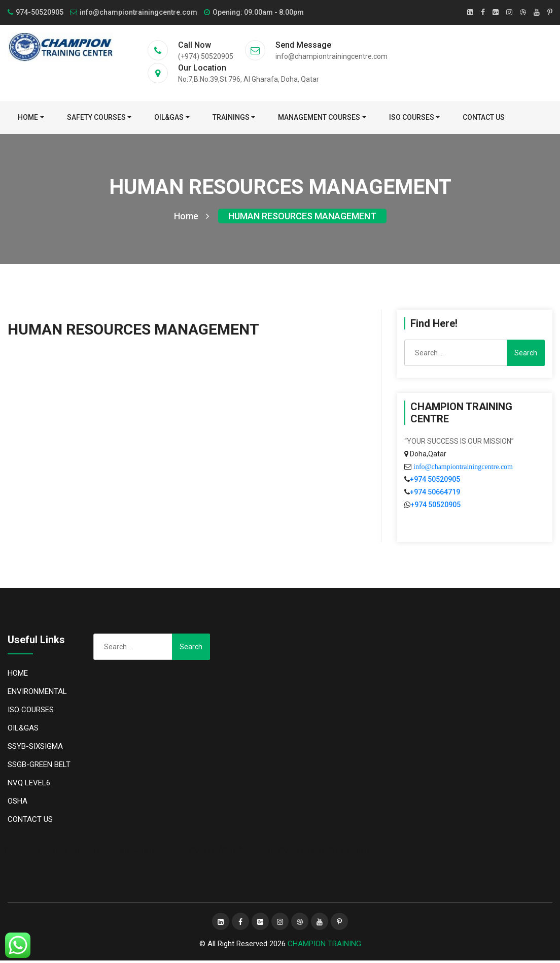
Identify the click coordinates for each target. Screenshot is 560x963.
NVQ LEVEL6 (29, 785)
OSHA (17, 804)
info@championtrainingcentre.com (462, 469)
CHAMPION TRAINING (324, 946)
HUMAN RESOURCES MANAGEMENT (302, 219)
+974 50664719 (435, 494)
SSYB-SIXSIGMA (35, 749)
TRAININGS (231, 117)
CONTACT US (484, 117)
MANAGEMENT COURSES (319, 117)
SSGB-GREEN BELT (39, 767)
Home (28, 117)
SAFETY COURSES (96, 117)
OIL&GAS (169, 117)
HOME (18, 676)
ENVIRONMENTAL (37, 694)
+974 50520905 (435, 482)
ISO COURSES (412, 117)
